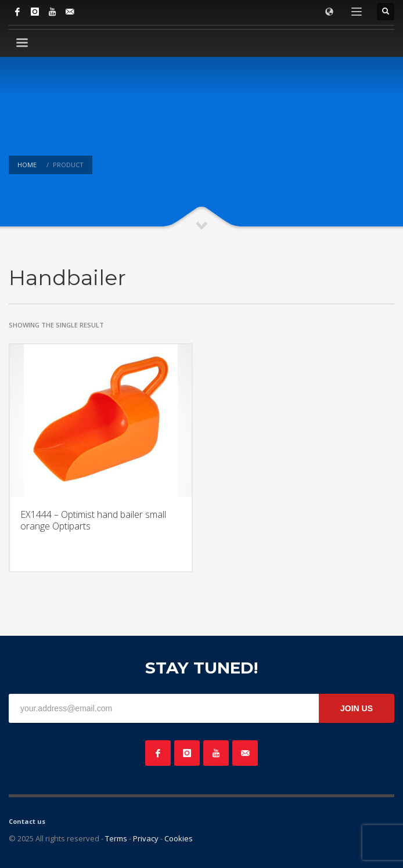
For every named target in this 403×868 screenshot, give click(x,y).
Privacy (146, 838)
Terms (116, 838)
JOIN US (357, 708)
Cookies (179, 838)
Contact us (27, 821)
